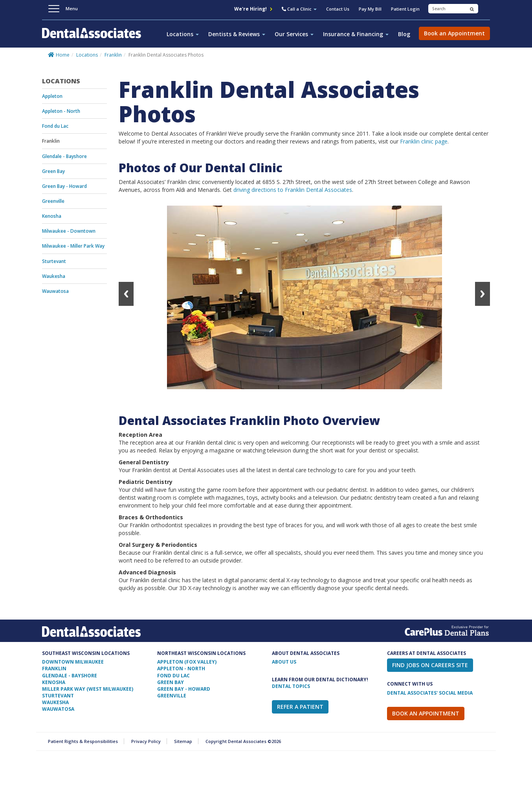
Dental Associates (95, 37)
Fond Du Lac (173, 676)
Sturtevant (54, 261)
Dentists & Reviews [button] (237, 34)
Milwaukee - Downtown (69, 231)
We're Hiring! (253, 9)
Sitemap (183, 741)
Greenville (53, 201)
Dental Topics (291, 686)
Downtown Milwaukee (73, 662)
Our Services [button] (294, 34)
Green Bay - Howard (64, 186)
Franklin (113, 55)
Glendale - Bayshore (64, 156)
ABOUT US (284, 662)
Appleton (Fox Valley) (187, 662)
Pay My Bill (370, 9)
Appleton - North (61, 111)
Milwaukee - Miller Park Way (73, 246)
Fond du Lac (55, 126)
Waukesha (54, 276)
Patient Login (405, 9)
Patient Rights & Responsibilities (83, 741)
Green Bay (53, 171)
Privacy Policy (146, 741)
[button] (299, 10)
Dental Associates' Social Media (430, 693)
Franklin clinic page (424, 141)
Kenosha (52, 216)
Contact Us (338, 9)
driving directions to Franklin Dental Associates (293, 190)
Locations (87, 55)
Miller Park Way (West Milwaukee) (88, 689)
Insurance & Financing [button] (356, 34)
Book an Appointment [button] (454, 33)
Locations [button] (183, 34)
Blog (404, 34)
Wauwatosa (55, 291)
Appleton (52, 96)
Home (63, 55)
